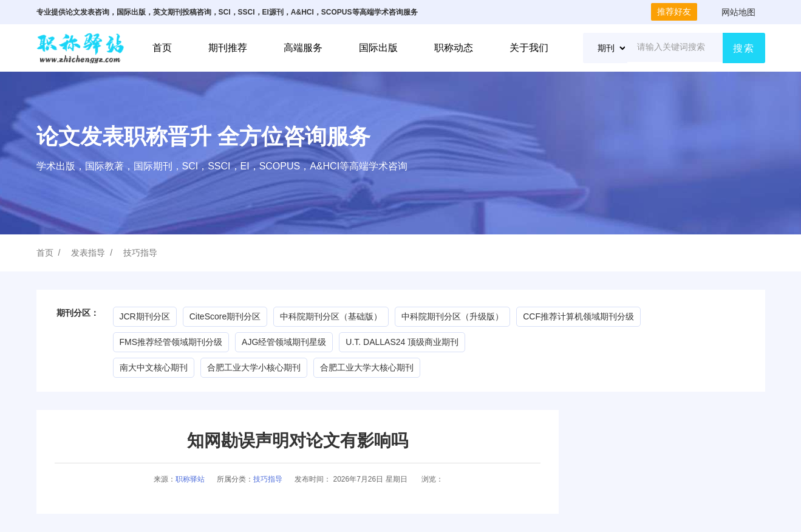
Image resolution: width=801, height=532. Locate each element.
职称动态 (454, 48)
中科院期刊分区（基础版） (331, 316)
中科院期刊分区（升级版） (452, 316)
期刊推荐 (228, 48)
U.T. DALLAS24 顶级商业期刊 (402, 342)
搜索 (744, 48)
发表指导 (88, 253)
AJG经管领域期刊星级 (284, 342)
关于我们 (529, 48)
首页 (162, 48)
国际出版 (378, 48)
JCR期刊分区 (145, 316)
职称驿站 (190, 479)
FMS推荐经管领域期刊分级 (171, 342)
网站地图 (738, 12)
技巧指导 (140, 253)
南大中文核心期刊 (154, 367)
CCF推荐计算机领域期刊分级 (578, 316)
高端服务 (303, 48)
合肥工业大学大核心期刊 (367, 367)
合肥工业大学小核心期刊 (254, 367)
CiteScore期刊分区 (225, 316)
